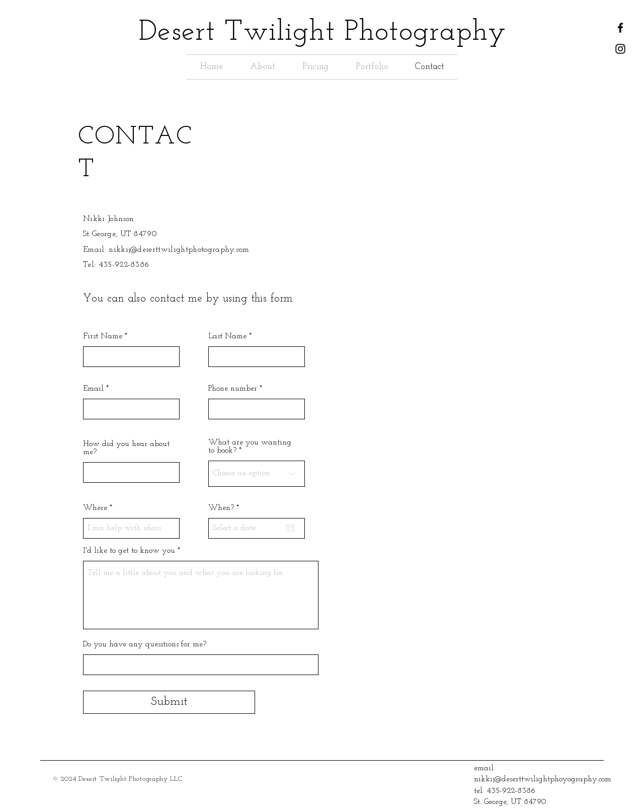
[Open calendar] (290, 528)
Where (96, 508)
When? (226, 508)
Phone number (233, 389)
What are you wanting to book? (250, 447)
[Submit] (169, 702)
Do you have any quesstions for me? (145, 644)
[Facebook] (620, 28)
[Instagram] (620, 49)
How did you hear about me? (126, 448)
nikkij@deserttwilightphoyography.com (543, 779)
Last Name (227, 336)
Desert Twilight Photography (322, 32)
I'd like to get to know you (129, 551)
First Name (103, 336)
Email (93, 389)
